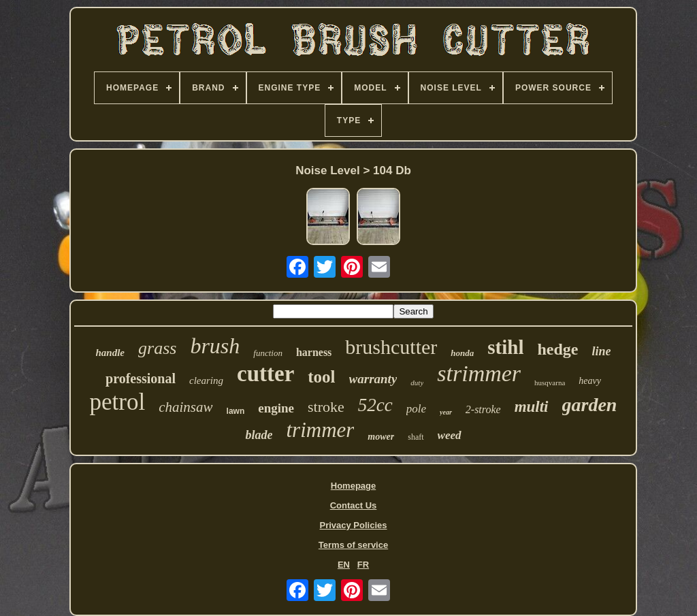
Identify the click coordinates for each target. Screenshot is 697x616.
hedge (557, 349)
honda (462, 353)
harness (314, 352)
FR (363, 565)
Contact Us (354, 505)
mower (381, 437)
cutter (265, 374)
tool (321, 377)
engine (276, 408)
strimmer (479, 373)
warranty (373, 379)
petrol (118, 402)
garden (590, 405)
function (268, 353)
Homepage (353, 486)
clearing (206, 380)
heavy (590, 381)
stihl (505, 347)
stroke (326, 407)
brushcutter (391, 347)
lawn (236, 411)
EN (344, 565)
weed (450, 435)
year (446, 412)
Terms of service (353, 545)
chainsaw (185, 407)
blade (259, 435)
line (601, 351)
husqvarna (550, 383)
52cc (375, 405)
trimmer (320, 430)
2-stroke (483, 409)
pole (416, 409)
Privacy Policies (353, 525)
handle (111, 353)
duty (417, 383)
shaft (416, 437)
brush (215, 346)
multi (532, 407)
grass (157, 348)
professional (141, 378)
